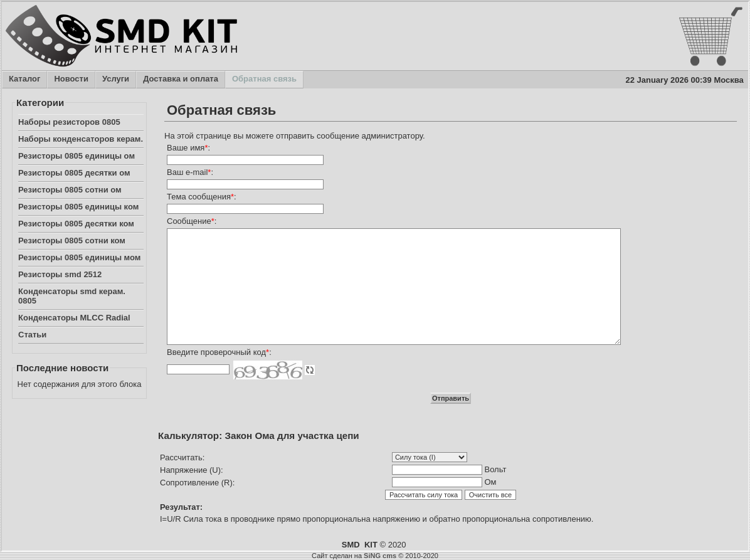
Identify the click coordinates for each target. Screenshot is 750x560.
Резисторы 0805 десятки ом (74, 173)
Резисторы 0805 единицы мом (79, 257)
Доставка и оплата (180, 80)
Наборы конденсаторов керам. (81, 139)
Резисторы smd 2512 (60, 274)
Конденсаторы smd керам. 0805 (72, 296)
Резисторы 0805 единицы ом (77, 156)
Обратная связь (264, 80)
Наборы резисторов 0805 (69, 122)
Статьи (32, 335)
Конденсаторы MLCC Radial (74, 318)
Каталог (24, 80)
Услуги (115, 80)
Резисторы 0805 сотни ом (70, 190)
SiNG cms (380, 556)
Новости (71, 80)
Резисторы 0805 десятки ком (76, 224)
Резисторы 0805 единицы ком (78, 207)
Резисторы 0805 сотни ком (72, 240)
